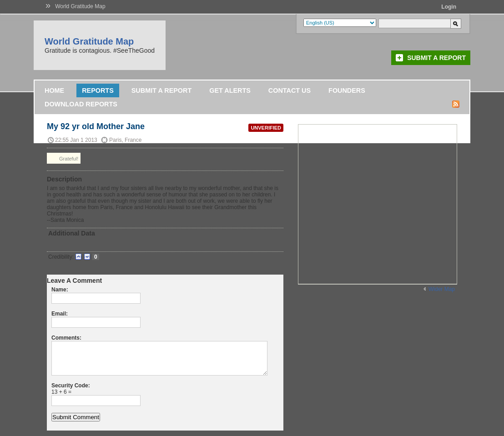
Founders (347, 90)
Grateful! (64, 158)
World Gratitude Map (80, 6)
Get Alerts (230, 90)
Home (54, 90)
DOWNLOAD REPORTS (81, 104)
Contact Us (290, 90)
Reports (98, 90)
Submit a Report (436, 58)
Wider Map (442, 289)
